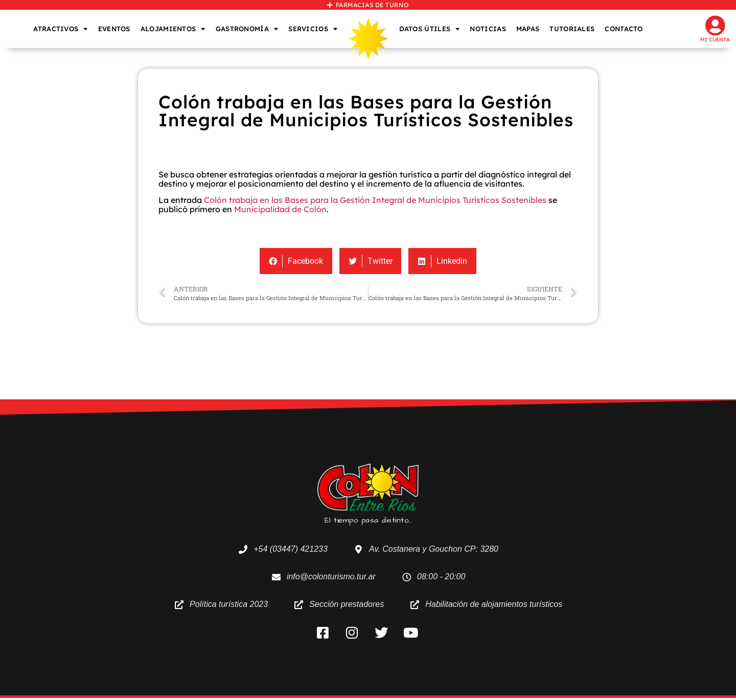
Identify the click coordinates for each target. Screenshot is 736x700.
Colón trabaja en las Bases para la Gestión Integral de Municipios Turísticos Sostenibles (375, 200)
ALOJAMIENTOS (173, 29)
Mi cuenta (715, 40)
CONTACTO (624, 29)
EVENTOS (114, 29)
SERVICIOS (313, 29)
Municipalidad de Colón (280, 209)
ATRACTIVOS (60, 29)
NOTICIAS (488, 29)
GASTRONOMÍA (247, 29)
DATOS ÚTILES (430, 29)
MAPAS (528, 29)
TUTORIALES (572, 29)
